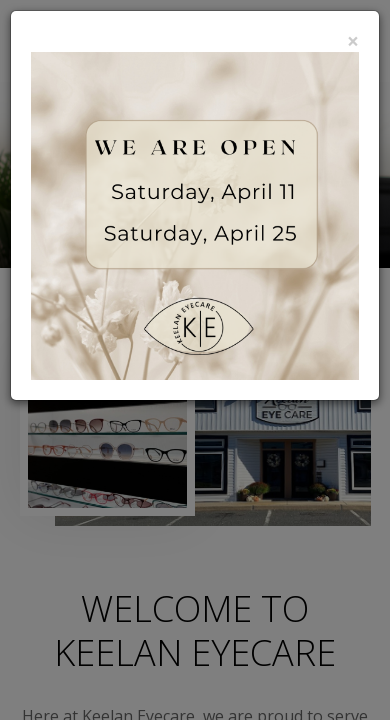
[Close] (353, 41)
